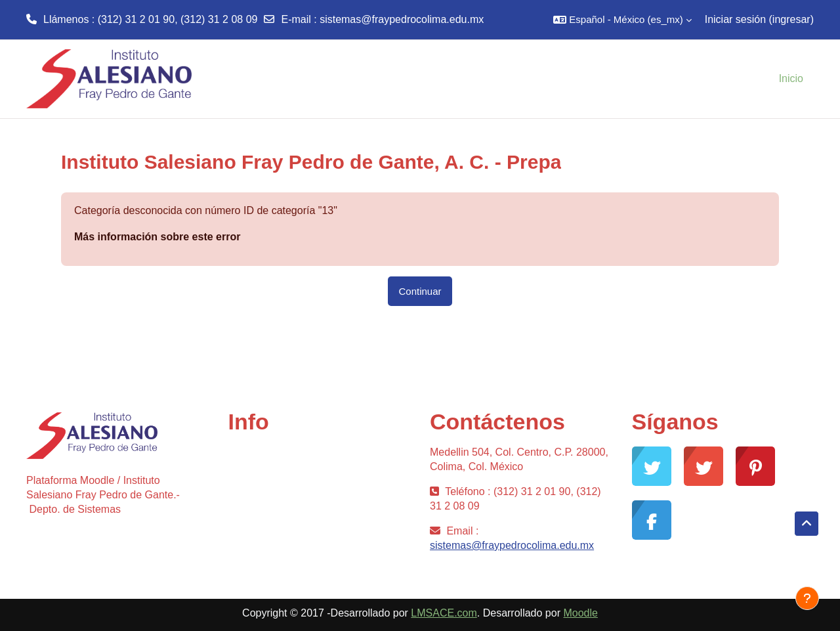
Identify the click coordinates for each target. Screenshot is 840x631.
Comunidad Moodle (274, 457)
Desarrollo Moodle (271, 499)
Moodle (580, 613)
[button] (622, 20)
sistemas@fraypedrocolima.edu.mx (402, 19)
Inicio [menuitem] (791, 78)
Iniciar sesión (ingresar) (759, 19)
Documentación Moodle (283, 520)
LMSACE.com (444, 613)
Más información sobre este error (157, 237)
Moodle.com (257, 541)
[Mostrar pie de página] (807, 598)
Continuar (420, 291)
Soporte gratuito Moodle (284, 478)
